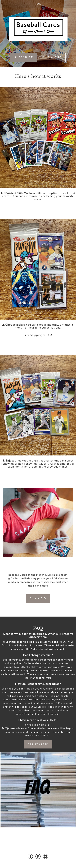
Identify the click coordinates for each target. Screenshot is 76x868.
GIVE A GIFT (52, 57)
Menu (38, 4)
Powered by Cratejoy (38, 864)
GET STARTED (38, 744)
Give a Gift (38, 598)
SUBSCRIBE (24, 57)
